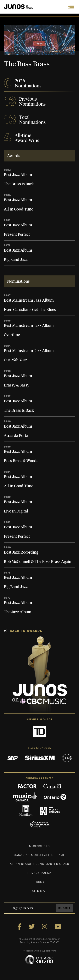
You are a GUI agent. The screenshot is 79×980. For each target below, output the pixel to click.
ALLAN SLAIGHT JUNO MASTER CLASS (39, 864)
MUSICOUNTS (39, 846)
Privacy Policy (39, 873)
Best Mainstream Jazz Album (29, 300)
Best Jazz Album (18, 175)
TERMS (39, 881)
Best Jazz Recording (21, 552)
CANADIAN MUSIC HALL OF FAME (39, 855)
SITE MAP (39, 890)
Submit (65, 908)
